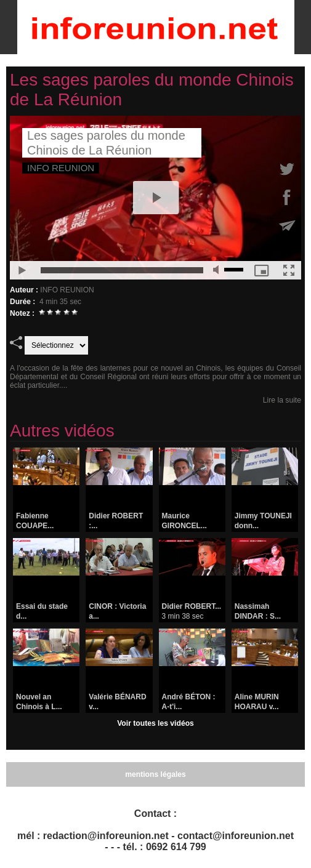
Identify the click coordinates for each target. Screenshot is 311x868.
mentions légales (155, 774)
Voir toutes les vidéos (155, 723)
